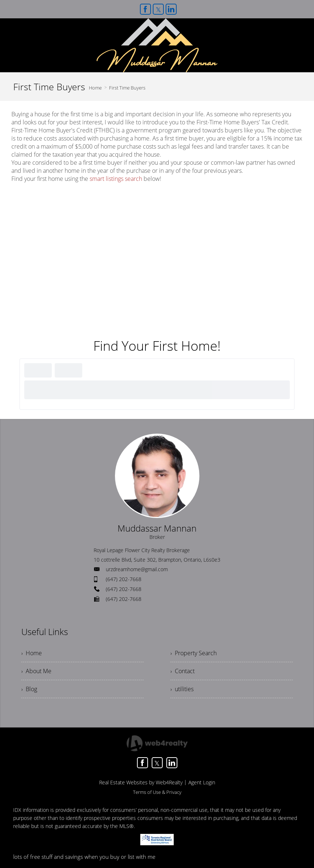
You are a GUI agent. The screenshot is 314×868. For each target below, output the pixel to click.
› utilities (182, 689)
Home (95, 88)
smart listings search (116, 179)
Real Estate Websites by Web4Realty (141, 782)
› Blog (29, 689)
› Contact (183, 671)
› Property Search (194, 653)
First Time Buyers (127, 88)
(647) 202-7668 (124, 579)
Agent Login (202, 782)
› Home (32, 653)
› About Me (36, 671)
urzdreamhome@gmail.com (137, 569)
